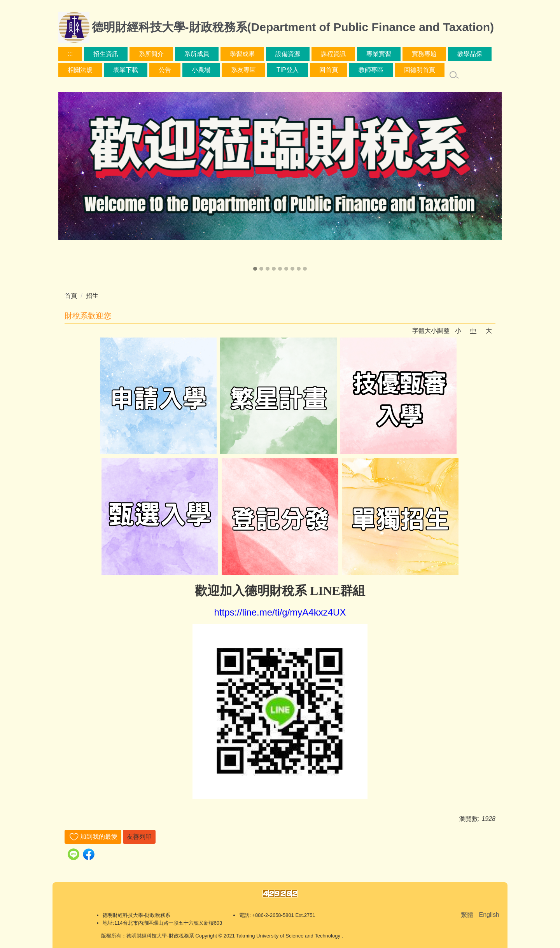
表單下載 (126, 70)
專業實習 (379, 54)
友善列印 (139, 837)
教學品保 (470, 54)
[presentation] (68, 182)
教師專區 (371, 70)
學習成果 (242, 54)
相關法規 (80, 70)
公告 (165, 70)
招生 (92, 296)
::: (70, 54)
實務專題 (424, 54)
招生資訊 (106, 54)
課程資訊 (333, 54)
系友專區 (243, 70)
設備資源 (288, 54)
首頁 (71, 296)
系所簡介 (151, 54)
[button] (255, 269)
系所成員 (197, 54)
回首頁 (329, 70)
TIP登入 (288, 70)
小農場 (201, 70)
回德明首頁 (420, 70)
